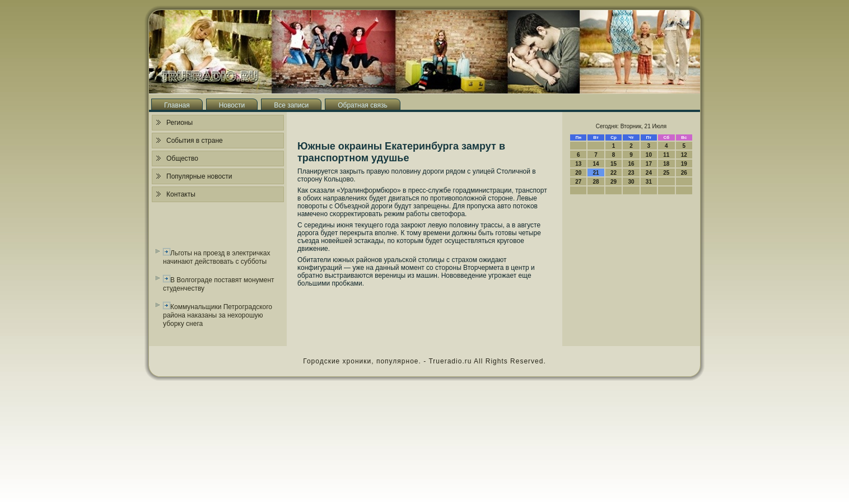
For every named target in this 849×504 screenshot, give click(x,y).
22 (614, 173)
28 (596, 182)
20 (578, 173)
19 (684, 164)
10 (649, 155)
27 (578, 182)
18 (666, 164)
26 (684, 173)
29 (614, 182)
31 (649, 182)
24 (649, 173)
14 (596, 164)
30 (631, 182)
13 (578, 164)
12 (684, 155)
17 (649, 164)
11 (666, 155)
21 (596, 173)
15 (614, 164)
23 (631, 173)
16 (631, 164)
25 (666, 173)
